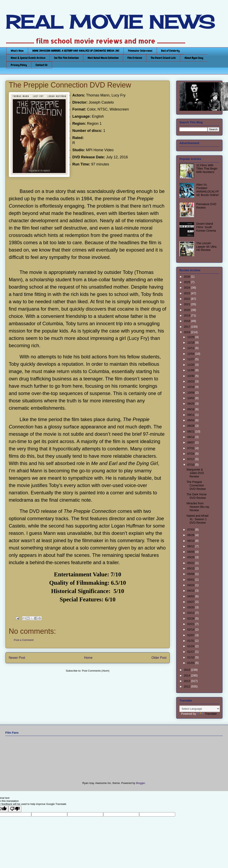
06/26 (191, 535)
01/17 (191, 652)
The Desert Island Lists (163, 58)
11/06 (191, 370)
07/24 (191, 454)
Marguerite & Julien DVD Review (195, 473)
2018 (187, 321)
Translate (207, 714)
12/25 (191, 337)
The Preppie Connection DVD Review (196, 485)
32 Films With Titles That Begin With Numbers (207, 169)
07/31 (191, 448)
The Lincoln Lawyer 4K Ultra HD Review (206, 247)
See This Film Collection (66, 58)
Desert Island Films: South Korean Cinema (206, 227)
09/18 (191, 409)
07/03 (191, 530)
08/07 (191, 442)
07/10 (191, 465)
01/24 (191, 646)
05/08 (191, 574)
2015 (187, 670)
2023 (187, 293)
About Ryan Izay (194, 58)
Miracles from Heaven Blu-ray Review (198, 507)
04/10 (191, 591)
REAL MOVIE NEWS (110, 22)
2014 (187, 675)
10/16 (191, 387)
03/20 (191, 607)
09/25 (191, 404)
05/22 (191, 563)
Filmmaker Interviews (140, 51)
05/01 (191, 580)
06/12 (191, 546)
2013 (187, 681)
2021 (187, 304)
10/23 (191, 381)
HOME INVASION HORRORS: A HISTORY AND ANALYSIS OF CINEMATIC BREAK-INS (76, 51)
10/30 (191, 376)
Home (88, 658)
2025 (187, 282)
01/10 (191, 657)
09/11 (191, 415)
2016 (187, 332)
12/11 (191, 348)
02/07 (191, 635)
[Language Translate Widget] (200, 709)
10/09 (191, 393)
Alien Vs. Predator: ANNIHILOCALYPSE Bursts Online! (208, 190)
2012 (187, 686)
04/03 (191, 596)
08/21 (191, 431)
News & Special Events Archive (28, 58)
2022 (187, 299)
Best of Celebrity (170, 51)
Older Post (159, 658)
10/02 (191, 398)
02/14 (191, 629)
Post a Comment (24, 640)
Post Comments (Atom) (96, 671)
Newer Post (17, 658)
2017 (187, 327)
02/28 (191, 618)
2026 (187, 277)
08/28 (191, 426)
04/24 (191, 585)
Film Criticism (135, 58)
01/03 (191, 663)
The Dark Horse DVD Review (197, 496)
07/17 (191, 459)
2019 (187, 315)
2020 (187, 310)
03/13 (191, 613)
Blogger (140, 783)
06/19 (191, 541)
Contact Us (42, 65)
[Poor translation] (15, 809)
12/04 (191, 354)
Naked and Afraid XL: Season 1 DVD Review (197, 519)
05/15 (191, 568)
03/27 (191, 602)
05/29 (191, 557)
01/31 (191, 641)
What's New (17, 51)
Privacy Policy (19, 65)
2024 (187, 288)
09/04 (191, 420)
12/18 (191, 343)
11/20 (191, 365)
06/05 (191, 552)
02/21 (191, 624)
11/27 (191, 359)
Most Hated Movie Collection (103, 58)
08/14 (191, 437)
